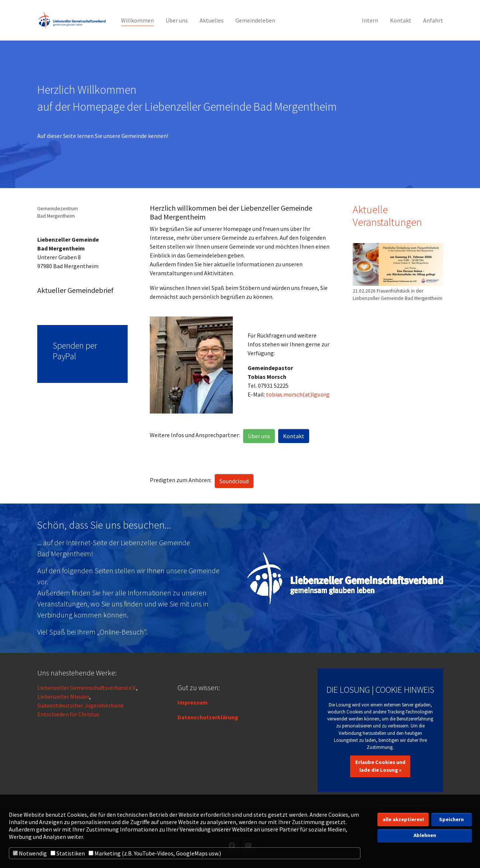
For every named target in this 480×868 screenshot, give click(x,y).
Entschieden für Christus (68, 714)
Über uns (259, 436)
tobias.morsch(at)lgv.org (298, 394)
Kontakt (294, 436)
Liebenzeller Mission (63, 696)
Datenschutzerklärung (208, 717)
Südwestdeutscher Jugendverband (80, 705)
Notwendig (30, 853)
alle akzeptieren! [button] (403, 819)
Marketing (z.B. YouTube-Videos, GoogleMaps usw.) (155, 853)
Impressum (193, 702)
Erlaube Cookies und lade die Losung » (380, 766)
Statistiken (68, 853)
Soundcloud (234, 481)
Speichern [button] (451, 819)
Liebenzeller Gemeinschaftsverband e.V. (87, 688)
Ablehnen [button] (425, 835)
